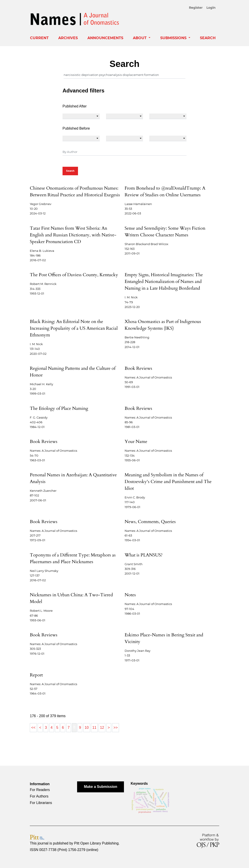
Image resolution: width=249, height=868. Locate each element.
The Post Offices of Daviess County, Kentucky (74, 275)
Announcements (105, 38)
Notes (130, 595)
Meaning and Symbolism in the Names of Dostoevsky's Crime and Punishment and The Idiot (168, 482)
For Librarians (41, 803)
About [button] (140, 38)
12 (102, 728)
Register (196, 8)
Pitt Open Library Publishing (96, 843)
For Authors (39, 796)
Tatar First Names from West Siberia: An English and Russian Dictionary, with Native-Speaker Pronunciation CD (73, 235)
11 (94, 728)
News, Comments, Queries (150, 522)
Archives (68, 38)
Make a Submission (101, 787)
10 (87, 728)
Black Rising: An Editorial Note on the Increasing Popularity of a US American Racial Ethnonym (74, 328)
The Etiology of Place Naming (59, 408)
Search (208, 38)
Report (36, 675)
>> (116, 728)
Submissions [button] (174, 38)
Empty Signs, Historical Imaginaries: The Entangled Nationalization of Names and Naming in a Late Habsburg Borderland (164, 281)
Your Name (136, 441)
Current (39, 38)
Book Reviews (138, 368)
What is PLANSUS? (144, 555)
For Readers (40, 790)
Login (211, 8)
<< (33, 728)
